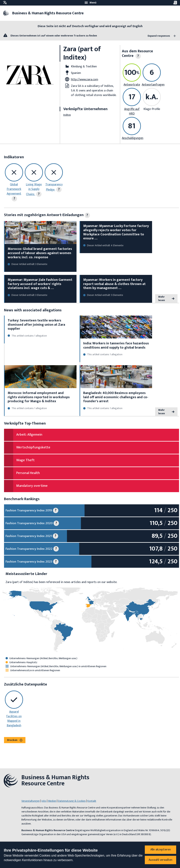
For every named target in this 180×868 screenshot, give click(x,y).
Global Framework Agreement (14, 189)
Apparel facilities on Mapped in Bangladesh (14, 719)
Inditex (67, 115)
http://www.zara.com (85, 80)
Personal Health (28, 473)
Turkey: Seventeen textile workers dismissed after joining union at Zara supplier (36, 325)
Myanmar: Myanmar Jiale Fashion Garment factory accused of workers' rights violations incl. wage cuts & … (40, 284)
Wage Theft (25, 460)
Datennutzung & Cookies (72, 801)
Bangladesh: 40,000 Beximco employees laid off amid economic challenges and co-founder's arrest (116, 397)
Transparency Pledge (54, 187)
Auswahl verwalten (160, 860)
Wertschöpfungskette (33, 447)
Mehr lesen (166, 298)
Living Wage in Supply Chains (34, 189)
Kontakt (92, 801)
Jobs (44, 801)
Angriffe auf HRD (132, 111)
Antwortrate (132, 85)
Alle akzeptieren (161, 850)
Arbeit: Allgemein (29, 435)
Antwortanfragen (153, 85)
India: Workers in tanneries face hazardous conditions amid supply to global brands (116, 346)
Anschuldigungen (133, 138)
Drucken (15, 740)
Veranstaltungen (31, 801)
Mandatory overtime (32, 486)
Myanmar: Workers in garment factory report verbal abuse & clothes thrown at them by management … (114, 284)
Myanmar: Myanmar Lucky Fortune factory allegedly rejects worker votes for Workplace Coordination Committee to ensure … (116, 232)
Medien (52, 801)
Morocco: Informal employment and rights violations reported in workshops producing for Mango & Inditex (39, 397)
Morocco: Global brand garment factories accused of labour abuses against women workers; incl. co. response (40, 253)
